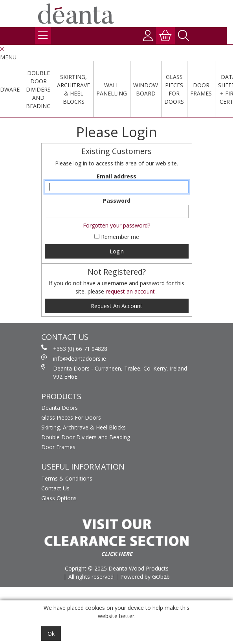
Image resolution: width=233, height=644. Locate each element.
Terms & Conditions (67, 478)
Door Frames (201, 89)
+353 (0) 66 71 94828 (74, 349)
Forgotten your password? (116, 225)
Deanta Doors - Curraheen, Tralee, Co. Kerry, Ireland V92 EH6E (114, 372)
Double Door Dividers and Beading (38, 89)
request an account (131, 291)
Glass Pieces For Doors (174, 89)
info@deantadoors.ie (74, 358)
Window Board (146, 89)
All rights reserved (91, 577)
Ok (51, 634)
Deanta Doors (60, 408)
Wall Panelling (112, 89)
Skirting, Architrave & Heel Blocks (73, 89)
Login (117, 251)
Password (117, 201)
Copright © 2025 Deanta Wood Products (117, 568)
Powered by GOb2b (145, 577)
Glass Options (59, 498)
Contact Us (55, 488)
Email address (116, 176)
